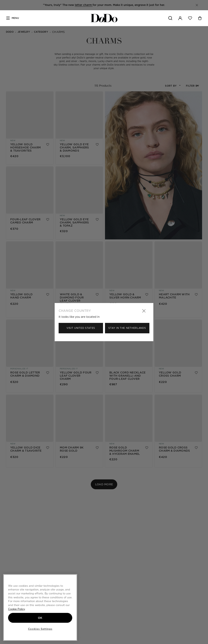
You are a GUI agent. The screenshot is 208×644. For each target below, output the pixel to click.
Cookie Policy (16, 609)
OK (40, 618)
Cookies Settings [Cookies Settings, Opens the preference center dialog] (40, 629)
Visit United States (81, 328)
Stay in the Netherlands (127, 328)
